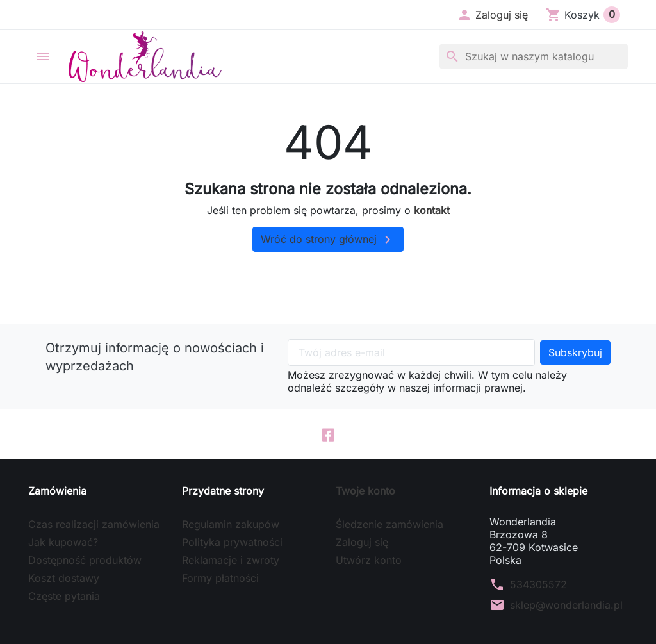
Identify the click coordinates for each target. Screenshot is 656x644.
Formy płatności (220, 579)
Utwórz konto (369, 561)
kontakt (432, 210)
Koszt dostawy (64, 579)
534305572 (538, 585)
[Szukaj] (534, 56)
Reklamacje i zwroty (231, 561)
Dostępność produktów (85, 561)
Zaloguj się (362, 543)
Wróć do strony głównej (328, 240)
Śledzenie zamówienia (389, 525)
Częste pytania (64, 597)
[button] (492, 15)
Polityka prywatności (232, 543)
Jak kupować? (63, 543)
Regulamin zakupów (231, 525)
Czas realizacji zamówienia (94, 525)
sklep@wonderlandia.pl (566, 606)
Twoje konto (365, 491)
